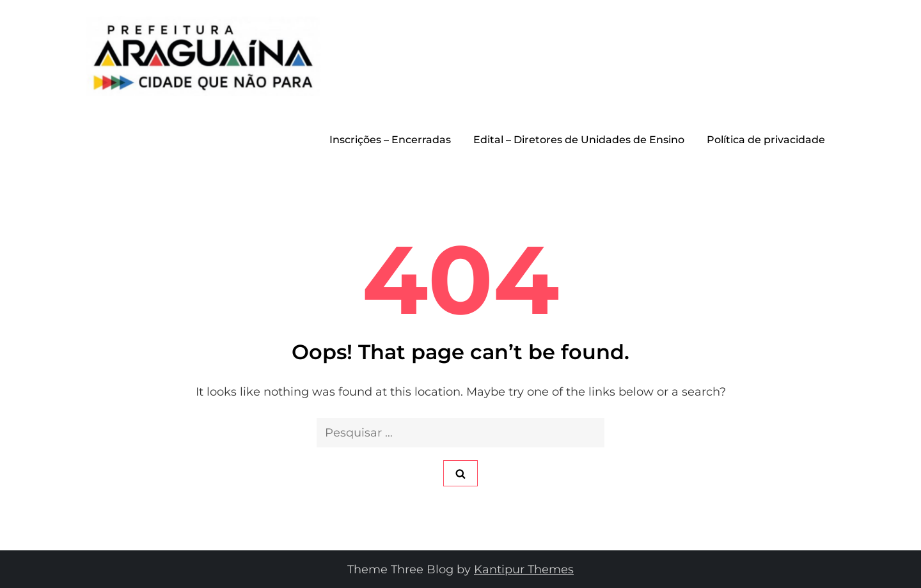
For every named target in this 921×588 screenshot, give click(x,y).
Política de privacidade (766, 140)
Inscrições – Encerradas (390, 140)
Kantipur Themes (524, 569)
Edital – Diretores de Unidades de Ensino (579, 140)
